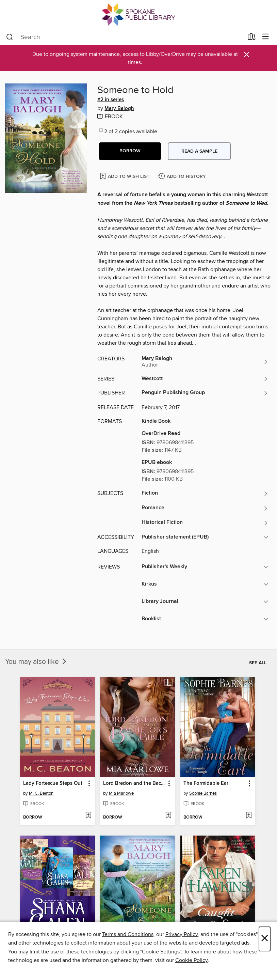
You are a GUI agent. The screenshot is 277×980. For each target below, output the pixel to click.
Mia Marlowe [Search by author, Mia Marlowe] (121, 793)
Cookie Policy (191, 960)
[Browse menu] (266, 37)
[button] (130, 151)
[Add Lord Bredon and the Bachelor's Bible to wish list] (168, 816)
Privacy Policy (182, 934)
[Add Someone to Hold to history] (183, 177)
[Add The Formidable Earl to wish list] (249, 816)
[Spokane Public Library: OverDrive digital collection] (138, 14)
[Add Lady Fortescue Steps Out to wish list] (88, 816)
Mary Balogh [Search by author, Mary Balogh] (119, 109)
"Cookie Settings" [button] (161, 952)
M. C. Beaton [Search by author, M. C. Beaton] (41, 793)
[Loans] (252, 38)
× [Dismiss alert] (247, 55)
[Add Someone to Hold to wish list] (125, 176)
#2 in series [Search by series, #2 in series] (111, 100)
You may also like (36, 662)
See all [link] (258, 663)
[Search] (10, 37)
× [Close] (265, 939)
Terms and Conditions (128, 934)
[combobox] (125, 37)
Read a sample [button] (199, 151)
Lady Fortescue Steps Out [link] (53, 783)
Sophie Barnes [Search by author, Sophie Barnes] (203, 793)
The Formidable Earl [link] (207, 783)
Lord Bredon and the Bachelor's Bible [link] (134, 783)
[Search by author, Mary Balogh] (205, 362)
